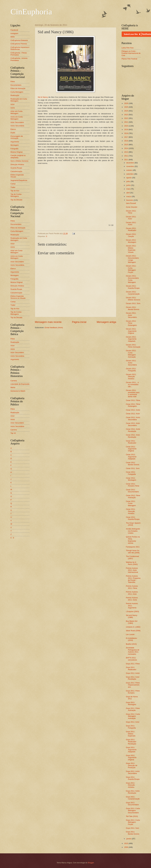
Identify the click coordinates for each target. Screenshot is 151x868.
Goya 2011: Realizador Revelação (131, 742)
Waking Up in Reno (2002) (132, 563)
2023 (126, 115)
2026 (126, 103)
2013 (126, 152)
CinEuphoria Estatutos (19, 40)
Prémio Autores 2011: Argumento (132, 606)
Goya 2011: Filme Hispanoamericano (133, 685)
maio (128, 189)
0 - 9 (12, 538)
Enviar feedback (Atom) (54, 328)
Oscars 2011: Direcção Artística (131, 377)
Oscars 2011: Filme (131, 212)
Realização (15, 95)
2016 (126, 141)
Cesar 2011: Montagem (131, 479)
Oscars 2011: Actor (131, 218)
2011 (126, 160)
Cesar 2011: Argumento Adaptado (131, 457)
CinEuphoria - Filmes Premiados (19, 54)
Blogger (91, 863)
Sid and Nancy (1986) (132, 616)
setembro (130, 174)
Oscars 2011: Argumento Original (131, 331)
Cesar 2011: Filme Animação (133, 496)
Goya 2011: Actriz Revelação (133, 792)
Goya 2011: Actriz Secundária (133, 772)
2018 (126, 133)
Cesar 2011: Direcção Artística (131, 511)
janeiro (129, 839)
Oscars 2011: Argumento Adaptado (131, 339)
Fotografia (14, 149)
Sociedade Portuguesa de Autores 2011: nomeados (133, 651)
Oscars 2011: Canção (131, 235)
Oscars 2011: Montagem (131, 241)
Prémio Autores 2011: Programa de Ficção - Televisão (133, 579)
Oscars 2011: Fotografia (131, 370)
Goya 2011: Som (133, 828)
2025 (126, 107)
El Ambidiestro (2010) (131, 639)
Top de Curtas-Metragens (16, 195)
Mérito (13, 387)
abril (128, 193)
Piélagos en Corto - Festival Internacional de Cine (131, 53)
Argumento (15, 142)
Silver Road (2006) (133, 631)
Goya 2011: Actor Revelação (133, 678)
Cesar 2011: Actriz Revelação (133, 430)
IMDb (13, 37)
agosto (129, 178)
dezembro (130, 163)
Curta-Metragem (17, 92)
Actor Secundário (17, 122)
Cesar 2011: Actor (133, 414)
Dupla (13, 133)
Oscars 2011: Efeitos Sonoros (133, 299)
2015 (126, 145)
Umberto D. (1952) (133, 627)
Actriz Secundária (17, 126)
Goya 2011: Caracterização (133, 798)
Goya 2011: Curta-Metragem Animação (133, 716)
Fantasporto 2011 (133, 547)
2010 (126, 843)
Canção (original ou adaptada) (18, 156)
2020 (126, 126)
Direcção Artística (17, 164)
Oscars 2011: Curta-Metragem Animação (131, 354)
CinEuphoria (31, 12)
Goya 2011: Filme (133, 664)
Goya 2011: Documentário (132, 804)
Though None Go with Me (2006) (133, 552)
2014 (126, 148)
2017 (126, 137)
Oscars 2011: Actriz (131, 224)
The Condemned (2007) (132, 557)
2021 (126, 122)
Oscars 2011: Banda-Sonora (133, 308)
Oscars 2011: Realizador (131, 229)
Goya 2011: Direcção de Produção (132, 765)
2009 (126, 847)
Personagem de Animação (17, 137)
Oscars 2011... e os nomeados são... (132, 385)
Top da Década (16, 200)
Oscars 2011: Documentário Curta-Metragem (132, 279)
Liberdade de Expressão (20, 384)
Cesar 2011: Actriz (133, 410)
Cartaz (13, 184)
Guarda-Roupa (16, 168)
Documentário (16, 85)
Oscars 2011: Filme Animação (133, 346)
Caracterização (16, 171)
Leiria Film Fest (128, 48)
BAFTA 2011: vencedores (131, 659)
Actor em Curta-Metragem (17, 112)
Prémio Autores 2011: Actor (132, 593)
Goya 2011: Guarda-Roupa (133, 778)
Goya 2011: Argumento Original (131, 758)
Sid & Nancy (43, 97)
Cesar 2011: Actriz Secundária (133, 418)
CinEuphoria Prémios (19, 44)
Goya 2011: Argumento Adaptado (131, 750)
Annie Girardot (132, 207)
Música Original (17, 152)
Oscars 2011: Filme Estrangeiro (131, 323)
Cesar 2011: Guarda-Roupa (133, 518)
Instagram (14, 33)
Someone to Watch (18, 391)
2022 (126, 118)
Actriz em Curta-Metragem (17, 118)
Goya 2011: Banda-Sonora (133, 833)
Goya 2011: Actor (133, 722)
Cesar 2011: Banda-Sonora (133, 464)
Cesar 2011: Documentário (132, 491)
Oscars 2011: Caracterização (133, 293)
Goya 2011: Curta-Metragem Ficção (133, 822)
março (129, 196)
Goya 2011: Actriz (133, 673)
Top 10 (13, 433)
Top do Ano (15, 191)
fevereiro (130, 200)
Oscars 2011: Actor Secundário (131, 315)
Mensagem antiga (106, 322)
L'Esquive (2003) (132, 611)
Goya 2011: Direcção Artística (130, 785)
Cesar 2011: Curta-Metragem (131, 503)
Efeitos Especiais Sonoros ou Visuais (18, 297)
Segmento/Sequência (19, 180)
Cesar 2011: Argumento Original (131, 449)
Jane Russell (131, 203)
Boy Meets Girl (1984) (132, 622)
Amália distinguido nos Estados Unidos (133, 531)
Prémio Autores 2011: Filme (132, 587)
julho (128, 181)
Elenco (13, 129)
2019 (126, 130)
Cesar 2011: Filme (133, 400)
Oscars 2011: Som (133, 303)
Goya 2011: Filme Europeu (133, 692)
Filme (13, 82)
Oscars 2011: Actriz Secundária (131, 363)
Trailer (13, 187)
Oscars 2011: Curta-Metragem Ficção (131, 269)
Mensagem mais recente (48, 322)
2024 (126, 111)
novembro (130, 166)
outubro (130, 170)
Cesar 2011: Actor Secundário (133, 424)
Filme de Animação (18, 88)
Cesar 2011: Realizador (131, 442)
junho (129, 185)
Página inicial (79, 322)
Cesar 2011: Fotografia (131, 473)
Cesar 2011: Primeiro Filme (133, 485)
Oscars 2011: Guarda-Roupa (133, 287)
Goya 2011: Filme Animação (133, 709)
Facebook (14, 30)
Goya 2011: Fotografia (131, 727)
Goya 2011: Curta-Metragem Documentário (133, 811)
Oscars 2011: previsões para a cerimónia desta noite (133, 393)
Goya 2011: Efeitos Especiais (131, 734)
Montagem (15, 145)
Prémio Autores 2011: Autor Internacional (132, 570)
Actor (13, 104)
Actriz (13, 108)
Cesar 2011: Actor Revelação (133, 436)
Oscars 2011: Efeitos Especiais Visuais (131, 249)
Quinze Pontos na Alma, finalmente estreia (133, 540)
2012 (126, 156)
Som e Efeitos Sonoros (20, 161)
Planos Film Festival (129, 59)
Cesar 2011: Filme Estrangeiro (133, 405)
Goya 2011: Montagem (131, 703)
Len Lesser (130, 634)
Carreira (14, 381)
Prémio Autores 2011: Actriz (132, 599)
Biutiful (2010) (131, 644)
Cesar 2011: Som (133, 468)
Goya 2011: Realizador (131, 668)
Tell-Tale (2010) (132, 816)
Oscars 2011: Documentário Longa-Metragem (132, 259)
